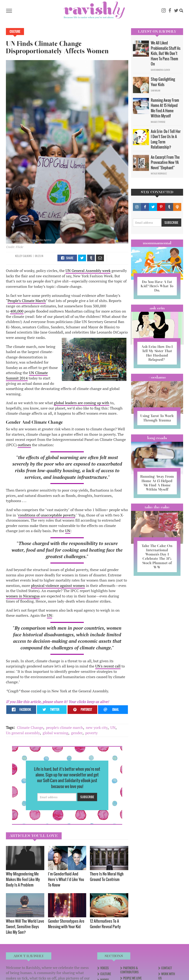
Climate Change (30, 727)
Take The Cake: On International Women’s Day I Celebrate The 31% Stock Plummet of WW (157, 564)
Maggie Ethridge (158, 122)
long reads (157, 442)
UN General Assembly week (88, 271)
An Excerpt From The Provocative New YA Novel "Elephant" (165, 162)
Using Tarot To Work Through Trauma (157, 420)
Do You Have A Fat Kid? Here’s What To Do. (157, 286)
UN (68, 531)
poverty (91, 733)
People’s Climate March (27, 301)
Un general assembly (23, 733)
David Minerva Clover (160, 70)
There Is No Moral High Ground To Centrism (107, 876)
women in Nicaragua (23, 596)
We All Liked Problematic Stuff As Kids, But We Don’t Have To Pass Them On (166, 53)
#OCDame (157, 377)
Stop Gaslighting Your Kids (163, 82)
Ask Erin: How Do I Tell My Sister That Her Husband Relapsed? (157, 353)
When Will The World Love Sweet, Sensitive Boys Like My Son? (25, 926)
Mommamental (157, 243)
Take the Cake (157, 515)
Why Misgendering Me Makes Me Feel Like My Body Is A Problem (23, 879)
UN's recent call (108, 666)
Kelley (19, 256)
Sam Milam (156, 91)
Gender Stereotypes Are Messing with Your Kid (66, 924)
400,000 (17, 311)
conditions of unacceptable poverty (47, 515)
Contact (166, 968)
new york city (97, 727)
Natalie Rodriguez (159, 174)
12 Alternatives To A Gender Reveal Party (105, 924)
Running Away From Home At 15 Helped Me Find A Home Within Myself (165, 108)
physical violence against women (58, 586)
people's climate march (65, 727)
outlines (24, 445)
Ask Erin (157, 308)
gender (77, 733)
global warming (55, 733)
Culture (15, 32)
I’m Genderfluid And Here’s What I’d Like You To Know (66, 879)
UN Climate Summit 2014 (27, 375)
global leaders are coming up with (82, 403)
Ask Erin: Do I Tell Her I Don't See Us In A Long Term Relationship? (166, 139)
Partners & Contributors (129, 970)
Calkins (27, 256)
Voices (104, 968)
